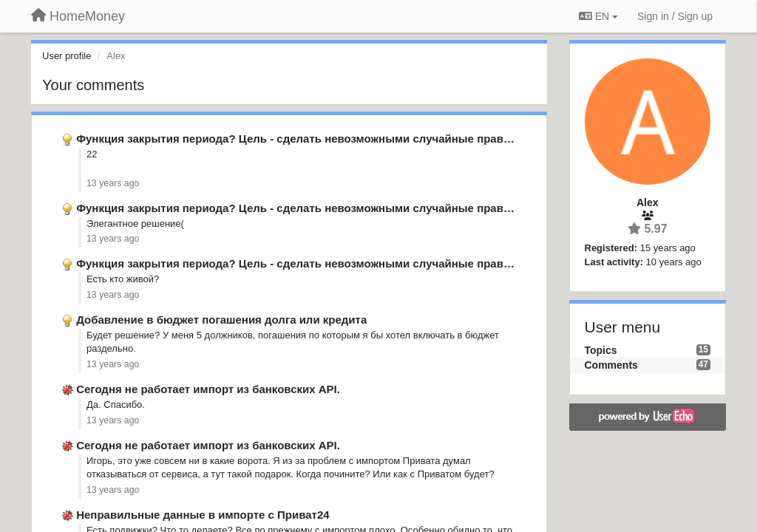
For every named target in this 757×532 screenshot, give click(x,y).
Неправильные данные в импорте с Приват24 (203, 515)
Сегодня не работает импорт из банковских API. (208, 389)
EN (598, 16)
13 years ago (113, 183)
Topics (601, 350)
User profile (67, 56)
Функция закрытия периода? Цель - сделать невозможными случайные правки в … (308, 139)
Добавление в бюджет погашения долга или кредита (221, 320)
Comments (611, 365)
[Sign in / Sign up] (675, 16)
